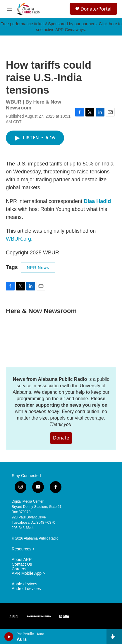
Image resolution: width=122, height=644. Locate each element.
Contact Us (22, 564)
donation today (44, 411)
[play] (9, 637)
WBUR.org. (19, 239)
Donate (61, 438)
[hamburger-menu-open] (9, 9)
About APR (22, 560)
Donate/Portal (96, 9)
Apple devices (24, 584)
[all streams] (114, 637)
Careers (19, 569)
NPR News (38, 268)
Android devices (26, 589)
